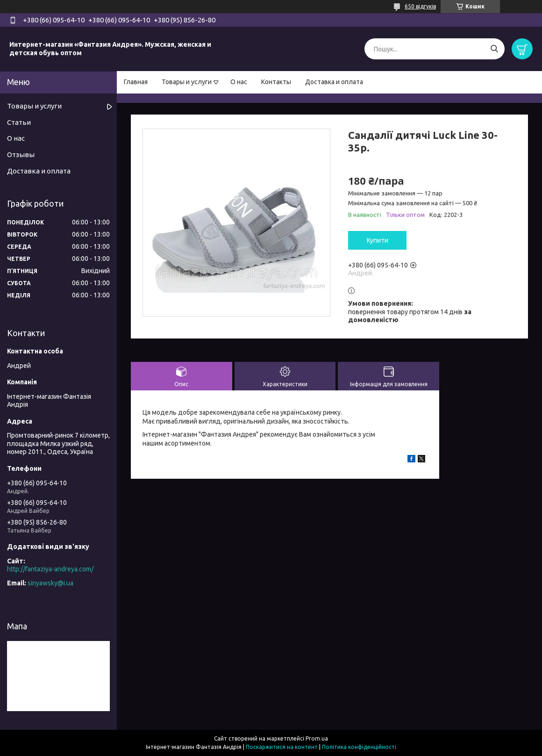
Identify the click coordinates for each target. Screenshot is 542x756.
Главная (136, 82)
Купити (378, 240)
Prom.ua (317, 738)
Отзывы (21, 155)
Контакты (276, 82)
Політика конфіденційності (359, 747)
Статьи (19, 122)
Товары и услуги (187, 82)
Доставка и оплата (334, 82)
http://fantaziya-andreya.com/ (50, 569)
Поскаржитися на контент (282, 747)
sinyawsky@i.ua (50, 583)
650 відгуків (420, 6)
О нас (239, 82)
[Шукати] (494, 49)
